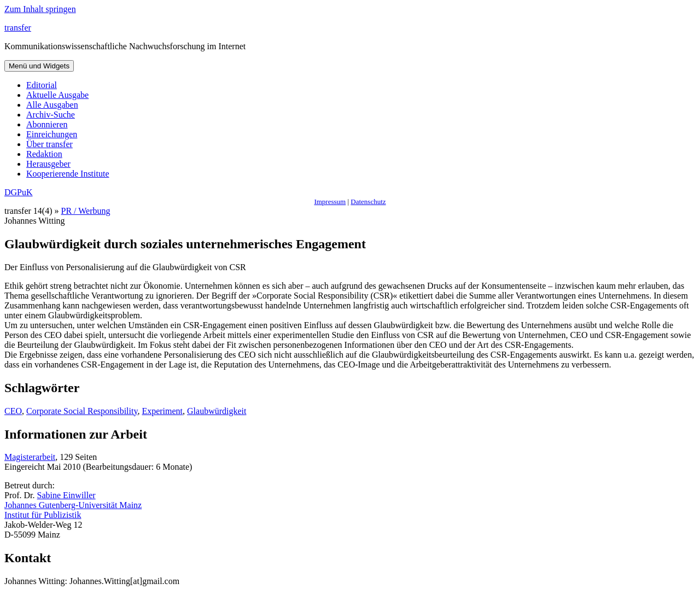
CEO (13, 411)
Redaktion (44, 154)
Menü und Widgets (39, 66)
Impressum (330, 202)
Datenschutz (368, 202)
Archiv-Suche (51, 115)
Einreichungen (52, 134)
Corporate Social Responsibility (82, 411)
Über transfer (49, 144)
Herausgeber (48, 164)
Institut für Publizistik (43, 515)
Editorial (42, 85)
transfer (18, 28)
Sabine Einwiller (66, 495)
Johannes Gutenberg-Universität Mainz (73, 505)
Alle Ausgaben (52, 105)
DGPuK (19, 192)
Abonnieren (47, 124)
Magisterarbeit (30, 457)
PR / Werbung (86, 211)
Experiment (162, 411)
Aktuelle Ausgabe (57, 95)
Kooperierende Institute (68, 174)
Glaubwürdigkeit (217, 411)
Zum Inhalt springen (40, 9)
